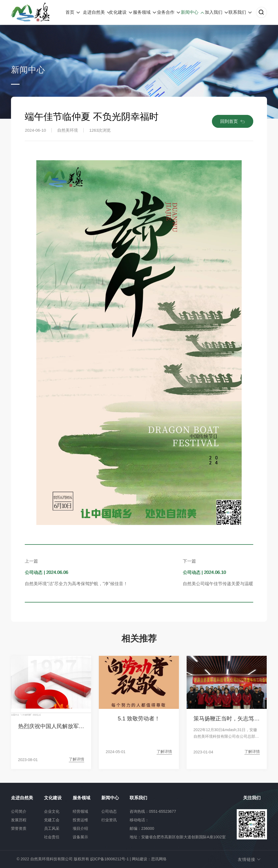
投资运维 (80, 820)
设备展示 (80, 837)
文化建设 (118, 12)
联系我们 (237, 12)
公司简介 (19, 811)
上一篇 (31, 561)
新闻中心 (190, 12)
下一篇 (189, 561)
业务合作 (166, 12)
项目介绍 (80, 828)
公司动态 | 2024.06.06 (46, 572)
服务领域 (142, 12)
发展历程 (19, 820)
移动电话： (139, 820)
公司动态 (109, 811)
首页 (70, 12)
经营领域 (80, 811)
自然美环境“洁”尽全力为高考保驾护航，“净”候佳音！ (76, 584)
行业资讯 (109, 820)
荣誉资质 (19, 828)
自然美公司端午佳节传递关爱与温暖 (218, 584)
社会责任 (52, 837)
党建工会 (52, 820)
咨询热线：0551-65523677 (153, 811)
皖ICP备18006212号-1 (110, 859)
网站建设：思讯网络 (149, 859)
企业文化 (52, 811)
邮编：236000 (142, 828)
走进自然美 (94, 12)
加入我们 (214, 12)
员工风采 (52, 828)
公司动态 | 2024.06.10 (204, 572)
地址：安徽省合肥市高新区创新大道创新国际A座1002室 (178, 837)
